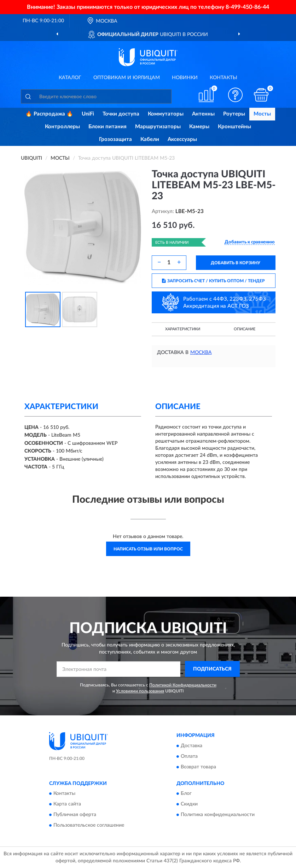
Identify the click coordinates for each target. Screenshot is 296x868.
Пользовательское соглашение (89, 825)
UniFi (88, 114)
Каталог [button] (70, 78)
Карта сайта (67, 804)
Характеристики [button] (183, 329)
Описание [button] (245, 329)
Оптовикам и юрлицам (127, 78)
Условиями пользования (140, 691)
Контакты (224, 78)
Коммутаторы (166, 114)
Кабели (150, 139)
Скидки (189, 804)
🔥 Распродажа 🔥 (49, 114)
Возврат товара (198, 767)
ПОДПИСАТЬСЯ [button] (212, 669)
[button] (235, 95)
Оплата (189, 756)
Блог (186, 793)
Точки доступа (121, 114)
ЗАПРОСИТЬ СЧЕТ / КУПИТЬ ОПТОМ (213, 281)
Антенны (203, 114)
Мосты (262, 114)
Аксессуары (182, 139)
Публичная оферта (75, 815)
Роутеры (234, 114)
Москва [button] (201, 353)
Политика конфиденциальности (218, 815)
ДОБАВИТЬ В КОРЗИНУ (236, 263)
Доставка (191, 746)
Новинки (185, 78)
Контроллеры (62, 127)
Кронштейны (234, 127)
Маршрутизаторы (158, 127)
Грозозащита (115, 139)
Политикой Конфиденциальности (183, 685)
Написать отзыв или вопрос (148, 549)
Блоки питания (108, 127)
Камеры (199, 127)
